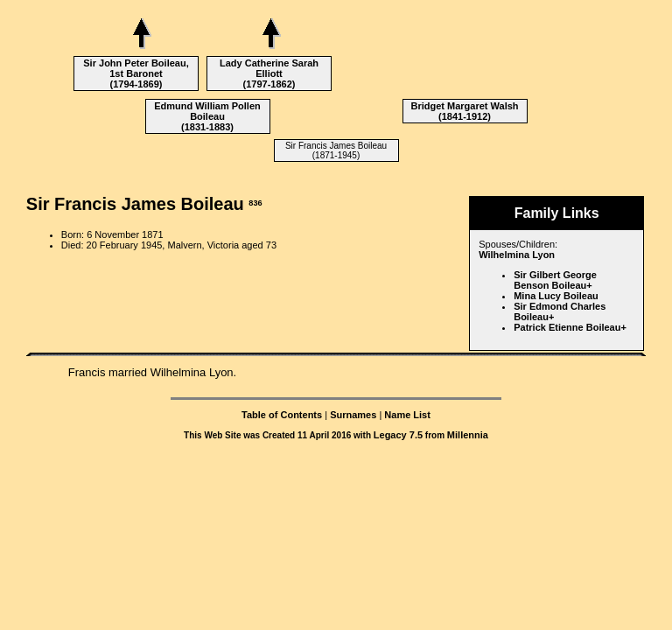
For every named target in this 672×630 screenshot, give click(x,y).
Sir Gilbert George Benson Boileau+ (555, 280)
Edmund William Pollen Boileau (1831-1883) (207, 116)
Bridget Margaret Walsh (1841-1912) (464, 111)
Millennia (468, 435)
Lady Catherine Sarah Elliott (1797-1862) (269, 73)
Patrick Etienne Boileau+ (570, 327)
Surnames (353, 415)
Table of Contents (282, 415)
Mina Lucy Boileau (556, 296)
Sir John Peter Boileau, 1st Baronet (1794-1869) (136, 73)
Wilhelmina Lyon (517, 255)
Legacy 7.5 (398, 435)
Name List (407, 415)
